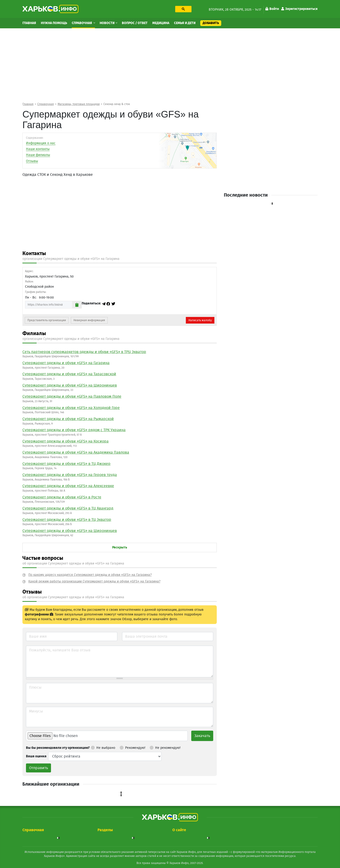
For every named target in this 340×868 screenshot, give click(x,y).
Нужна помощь (54, 23)
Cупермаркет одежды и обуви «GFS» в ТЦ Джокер (66, 464)
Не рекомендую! (165, 747)
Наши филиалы (38, 155)
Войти (272, 9)
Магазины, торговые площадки (79, 104)
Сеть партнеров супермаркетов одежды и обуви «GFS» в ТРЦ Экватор (84, 352)
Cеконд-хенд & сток (117, 104)
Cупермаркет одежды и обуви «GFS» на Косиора (66, 441)
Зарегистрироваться (299, 9)
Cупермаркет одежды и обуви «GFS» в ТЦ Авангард (68, 508)
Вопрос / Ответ (135, 23)
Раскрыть (120, 548)
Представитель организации (47, 320)
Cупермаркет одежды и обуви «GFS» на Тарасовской (69, 374)
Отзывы (32, 161)
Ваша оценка (36, 756)
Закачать (202, 736)
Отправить (38, 768)
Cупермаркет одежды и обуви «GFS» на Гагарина (66, 363)
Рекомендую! (132, 747)
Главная (29, 23)
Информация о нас (41, 143)
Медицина (161, 23)
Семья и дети (185, 23)
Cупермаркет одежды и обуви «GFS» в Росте (62, 497)
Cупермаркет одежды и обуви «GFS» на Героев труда (70, 475)
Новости (107, 23)
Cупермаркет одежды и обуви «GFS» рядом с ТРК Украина (74, 430)
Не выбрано (103, 747)
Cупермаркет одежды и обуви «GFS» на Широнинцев (70, 385)
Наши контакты (38, 149)
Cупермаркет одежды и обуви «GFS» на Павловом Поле (72, 396)
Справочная (82, 23)
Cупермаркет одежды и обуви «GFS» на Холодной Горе (71, 408)
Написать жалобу (200, 320)
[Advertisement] (170, 65)
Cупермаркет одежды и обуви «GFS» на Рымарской (68, 419)
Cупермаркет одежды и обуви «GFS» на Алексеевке (68, 486)
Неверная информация (89, 320)
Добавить (211, 23)
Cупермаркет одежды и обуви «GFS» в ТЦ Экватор (67, 520)
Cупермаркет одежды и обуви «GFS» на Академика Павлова (76, 452)
